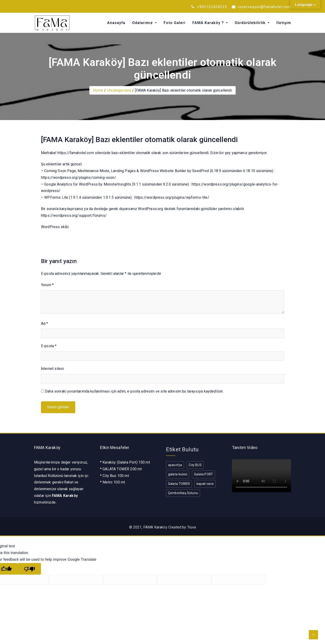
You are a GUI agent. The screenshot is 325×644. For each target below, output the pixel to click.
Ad (45, 324)
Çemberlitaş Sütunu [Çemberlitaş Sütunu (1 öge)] (183, 493)
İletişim (284, 23)
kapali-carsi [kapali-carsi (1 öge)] (205, 484)
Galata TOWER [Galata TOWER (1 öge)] (179, 484)
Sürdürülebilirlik (251, 23)
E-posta (49, 346)
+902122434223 (209, 7)
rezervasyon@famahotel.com (261, 7)
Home (98, 90)
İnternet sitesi (52, 369)
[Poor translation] (29, 569)
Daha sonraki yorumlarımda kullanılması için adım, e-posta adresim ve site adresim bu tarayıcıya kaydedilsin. (134, 391)
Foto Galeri (175, 23)
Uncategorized (119, 90)
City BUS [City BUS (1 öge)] (195, 465)
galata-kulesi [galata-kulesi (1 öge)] (178, 474)
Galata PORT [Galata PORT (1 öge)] (203, 474)
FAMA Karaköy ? (209, 23)
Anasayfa (116, 23)
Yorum (47, 285)
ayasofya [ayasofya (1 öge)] (175, 465)
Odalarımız (143, 23)
